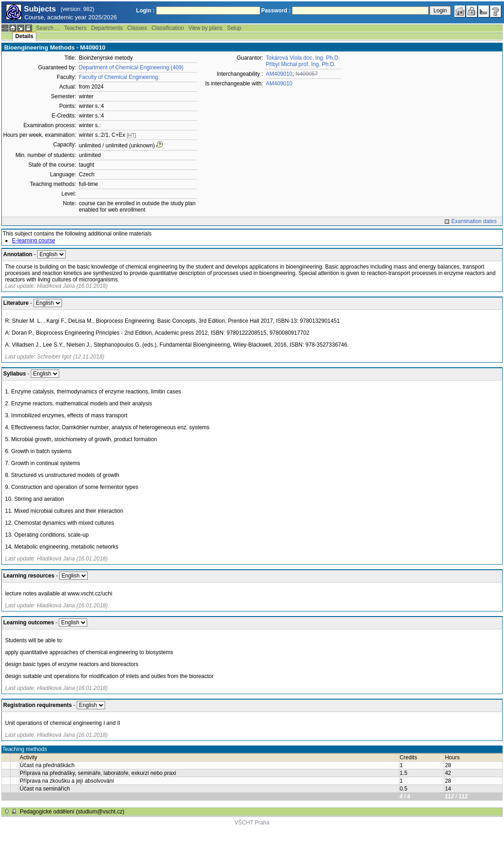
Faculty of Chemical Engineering (119, 77)
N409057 (307, 74)
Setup (234, 28)
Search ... (48, 28)
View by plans (206, 28)
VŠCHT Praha (252, 823)
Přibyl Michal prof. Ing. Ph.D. (301, 64)
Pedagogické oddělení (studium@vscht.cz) (72, 812)
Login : (146, 11)
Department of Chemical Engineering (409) (131, 67)
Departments (107, 28)
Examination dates (474, 221)
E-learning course (34, 241)
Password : (276, 11)
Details (24, 36)
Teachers (76, 28)
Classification (168, 28)
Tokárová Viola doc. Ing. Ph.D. (303, 58)
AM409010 (279, 74)
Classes (137, 28)
